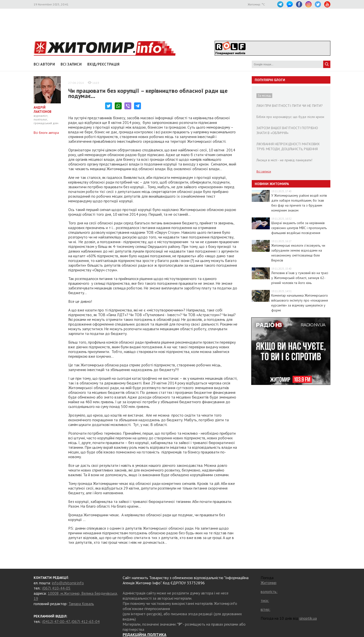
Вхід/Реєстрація (103, 64)
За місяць (264, 96)
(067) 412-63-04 (86, 621)
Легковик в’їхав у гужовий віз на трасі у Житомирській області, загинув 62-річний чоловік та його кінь (300, 278)
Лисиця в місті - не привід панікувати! (284, 160)
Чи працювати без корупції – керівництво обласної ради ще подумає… (148, 93)
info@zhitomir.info (68, 583)
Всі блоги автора (46, 133)
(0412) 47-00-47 (56, 621)
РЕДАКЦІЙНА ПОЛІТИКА (145, 635)
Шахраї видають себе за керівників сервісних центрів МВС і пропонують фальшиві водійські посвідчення (299, 228)
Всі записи (71, 64)
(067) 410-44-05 (56, 588)
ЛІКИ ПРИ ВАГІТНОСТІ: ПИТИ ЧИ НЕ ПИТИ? (290, 106)
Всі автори (44, 64)
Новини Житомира (272, 184)
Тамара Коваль (81, 604)
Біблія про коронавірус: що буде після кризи (290, 117)
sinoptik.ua (308, 618)
